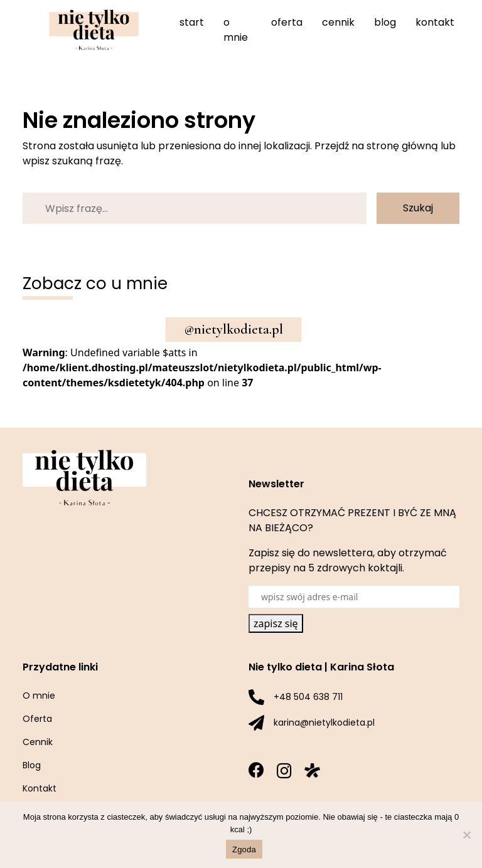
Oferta (287, 22)
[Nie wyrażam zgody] (466, 835)
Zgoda (244, 849)
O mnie (236, 30)
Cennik (338, 22)
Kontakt (435, 22)
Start (192, 22)
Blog (385, 22)
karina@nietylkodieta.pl (324, 722)
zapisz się (276, 623)
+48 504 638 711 (308, 697)
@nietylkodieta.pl (234, 329)
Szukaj (418, 208)
